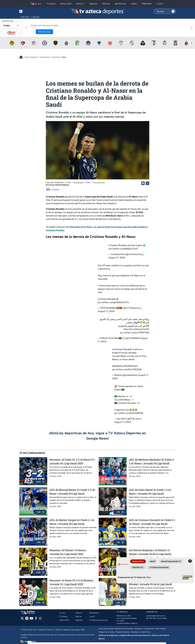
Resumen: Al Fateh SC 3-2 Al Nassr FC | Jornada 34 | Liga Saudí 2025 (72, 461)
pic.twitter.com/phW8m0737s (113, 302)
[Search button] (173, 11)
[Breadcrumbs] (22, 57)
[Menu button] (30, 11)
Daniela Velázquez (62, 185)
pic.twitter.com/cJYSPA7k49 (135, 333)
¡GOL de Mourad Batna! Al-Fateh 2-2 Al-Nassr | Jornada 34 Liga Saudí (73, 492)
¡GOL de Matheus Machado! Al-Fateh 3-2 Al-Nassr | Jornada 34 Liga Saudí (152, 461)
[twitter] (22, 619)
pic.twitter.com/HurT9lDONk (127, 369)
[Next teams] (192, 43)
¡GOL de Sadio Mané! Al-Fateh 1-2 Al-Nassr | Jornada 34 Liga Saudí (150, 492)
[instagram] (27, 619)
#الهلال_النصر (133, 322)
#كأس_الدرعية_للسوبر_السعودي (134, 326)
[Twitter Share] (147, 183)
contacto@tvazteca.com (156, 616)
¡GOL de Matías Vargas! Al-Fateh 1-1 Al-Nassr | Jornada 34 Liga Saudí (72, 522)
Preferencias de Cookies (124, 629)
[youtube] (31, 619)
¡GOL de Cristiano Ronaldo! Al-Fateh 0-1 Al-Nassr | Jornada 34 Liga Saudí (152, 522)
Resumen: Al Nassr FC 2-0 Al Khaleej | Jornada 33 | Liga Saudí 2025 (72, 582)
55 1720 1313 (151, 618)
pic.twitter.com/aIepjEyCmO (123, 249)
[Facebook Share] (143, 183)
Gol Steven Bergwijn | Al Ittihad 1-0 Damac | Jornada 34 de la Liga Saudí (150, 552)
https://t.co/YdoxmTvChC (136, 329)
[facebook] (36, 619)
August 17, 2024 (117, 258)
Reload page (44, 32)
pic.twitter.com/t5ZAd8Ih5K (129, 413)
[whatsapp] (40, 619)
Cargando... (55, 189)
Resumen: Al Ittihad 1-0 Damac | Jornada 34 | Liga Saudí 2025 (68, 552)
